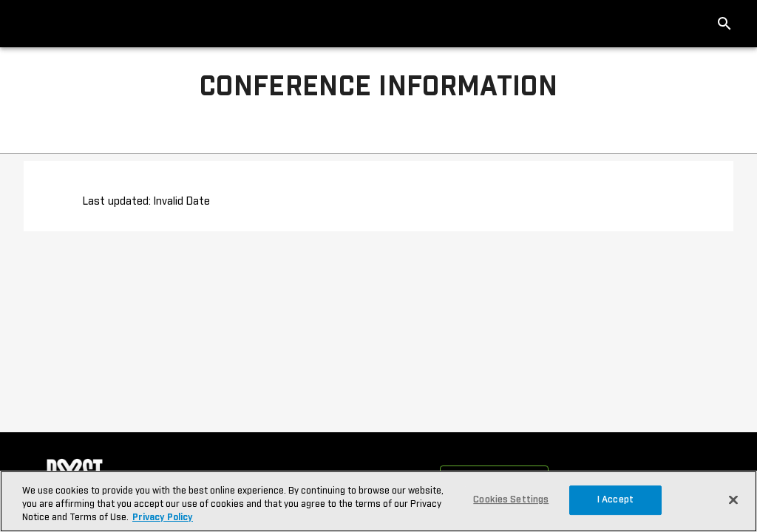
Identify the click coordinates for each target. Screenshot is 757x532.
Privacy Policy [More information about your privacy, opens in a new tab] (163, 518)
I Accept (615, 500)
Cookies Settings (511, 500)
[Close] (733, 499)
